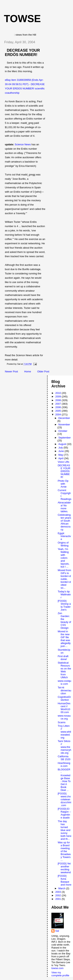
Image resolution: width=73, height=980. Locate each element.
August (63, 444)
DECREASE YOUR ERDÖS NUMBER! (22, 52)
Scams (62, 722)
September (65, 438)
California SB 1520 (64, 758)
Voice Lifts (63, 462)
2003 (58, 892)
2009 (58, 397)
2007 (58, 404)
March (62, 888)
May (61, 455)
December (64, 418)
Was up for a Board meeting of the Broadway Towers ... (64, 851)
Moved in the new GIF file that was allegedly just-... (64, 639)
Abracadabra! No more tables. (64, 507)
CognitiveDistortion (64, 698)
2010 (58, 393)
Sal (57, 931)
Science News (23, 144)
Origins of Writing (63, 544)
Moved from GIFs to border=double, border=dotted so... (64, 579)
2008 (58, 400)
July (61, 448)
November (64, 424)
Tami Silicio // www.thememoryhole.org (64, 747)
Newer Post (11, 371)
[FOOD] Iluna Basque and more (64, 880)
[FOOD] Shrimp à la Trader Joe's (64, 605)
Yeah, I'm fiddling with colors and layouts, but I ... (63, 558)
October (63, 431)
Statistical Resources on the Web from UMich (64, 670)
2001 (58, 899)
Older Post (43, 371)
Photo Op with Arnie (63, 484)
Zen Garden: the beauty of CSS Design (64, 621)
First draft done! (63, 658)
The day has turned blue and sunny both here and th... (64, 830)
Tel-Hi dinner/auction (64, 690)
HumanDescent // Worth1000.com (64, 708)
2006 (58, 407)
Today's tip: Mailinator (64, 594)
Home (28, 371)
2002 (58, 895)
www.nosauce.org (64, 717)
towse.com (57, 968)
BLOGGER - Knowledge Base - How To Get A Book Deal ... (64, 780)
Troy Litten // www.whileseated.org (64, 732)
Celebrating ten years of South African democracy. (64, 522)
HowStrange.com (64, 764)
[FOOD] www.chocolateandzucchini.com (64, 799)
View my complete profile (60, 974)
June (62, 451)
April (61, 458)
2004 (58, 415)
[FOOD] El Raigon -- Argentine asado (64, 813)
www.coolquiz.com (64, 682)
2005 (58, 411)
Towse (22, 19)
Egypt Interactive (64, 536)
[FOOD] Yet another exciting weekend (64, 868)
